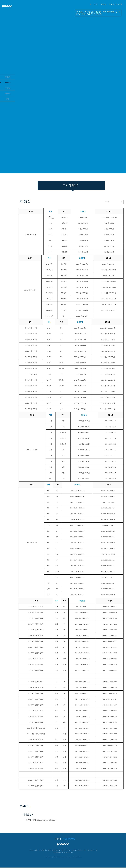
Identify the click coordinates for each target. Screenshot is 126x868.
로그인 (91, 6)
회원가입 (100, 6)
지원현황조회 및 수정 (114, 6)
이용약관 (56, 839)
